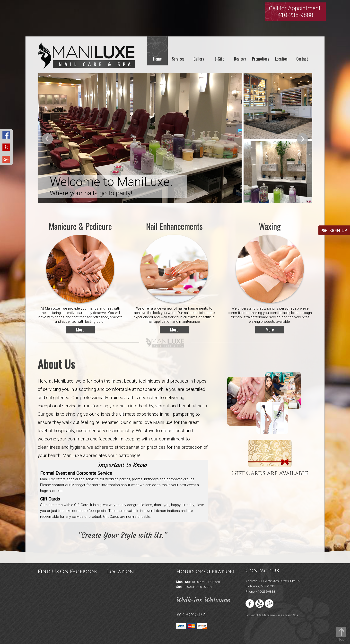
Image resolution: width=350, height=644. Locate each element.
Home (157, 59)
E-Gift (219, 59)
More (80, 329)
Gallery (199, 59)
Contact (302, 59)
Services (178, 59)
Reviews (240, 59)
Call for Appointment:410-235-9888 (295, 12)
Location (281, 59)
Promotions (261, 59)
